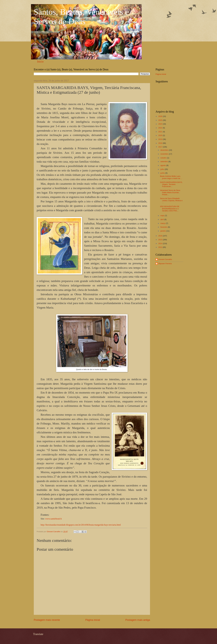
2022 (161, 128)
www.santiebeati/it (53, 519)
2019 (161, 139)
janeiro (163, 231)
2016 (161, 236)
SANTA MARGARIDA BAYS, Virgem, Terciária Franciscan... (171, 184)
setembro (164, 162)
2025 (161, 120)
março (163, 223)
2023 (161, 124)
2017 (161, 147)
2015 (161, 240)
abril (162, 219)
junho (163, 173)
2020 (161, 135)
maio (163, 216)
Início (40, 62)
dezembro (165, 150)
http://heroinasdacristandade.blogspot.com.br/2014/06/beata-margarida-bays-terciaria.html (81, 525)
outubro (164, 158)
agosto (163, 165)
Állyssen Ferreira (165, 264)
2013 (161, 247)
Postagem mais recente (47, 620)
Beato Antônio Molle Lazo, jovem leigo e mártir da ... (171, 177)
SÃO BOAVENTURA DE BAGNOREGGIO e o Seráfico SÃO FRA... (170, 209)
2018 (161, 143)
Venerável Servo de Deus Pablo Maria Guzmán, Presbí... (170, 192)
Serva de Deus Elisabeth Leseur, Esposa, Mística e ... (171, 201)
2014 (161, 243)
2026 (161, 116)
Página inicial (93, 620)
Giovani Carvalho (165, 259)
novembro (165, 154)
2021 (161, 132)
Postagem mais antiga (138, 620)
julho (163, 169)
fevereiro (164, 227)
